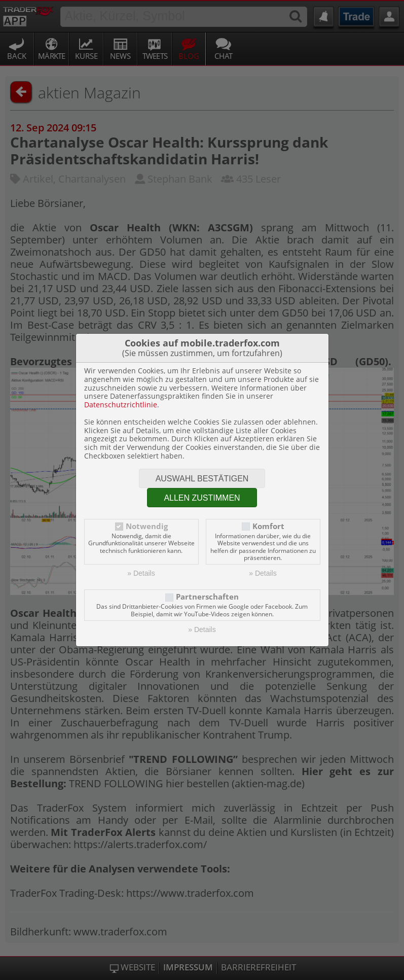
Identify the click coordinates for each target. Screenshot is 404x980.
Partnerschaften (207, 597)
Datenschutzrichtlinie (121, 405)
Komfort (268, 526)
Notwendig (147, 526)
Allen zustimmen (202, 498)
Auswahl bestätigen (202, 479)
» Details (141, 573)
